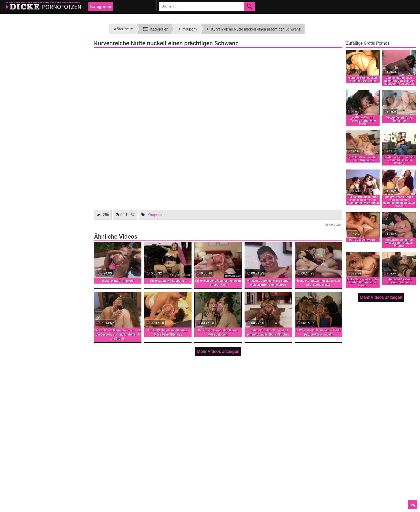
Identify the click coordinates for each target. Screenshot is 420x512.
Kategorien (101, 7)
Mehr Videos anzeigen (218, 351)
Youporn (155, 215)
